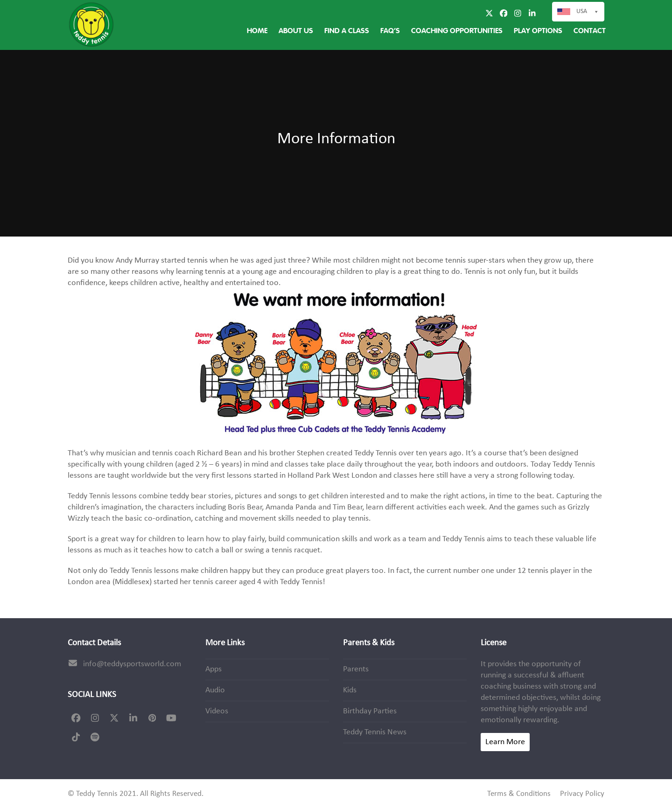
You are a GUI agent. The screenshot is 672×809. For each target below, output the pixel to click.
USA (588, 12)
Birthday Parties (370, 711)
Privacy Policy (582, 794)
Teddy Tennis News (375, 732)
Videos (217, 711)
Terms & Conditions (519, 794)
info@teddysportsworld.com (132, 664)
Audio (215, 690)
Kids (350, 690)
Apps (213, 669)
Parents (356, 669)
